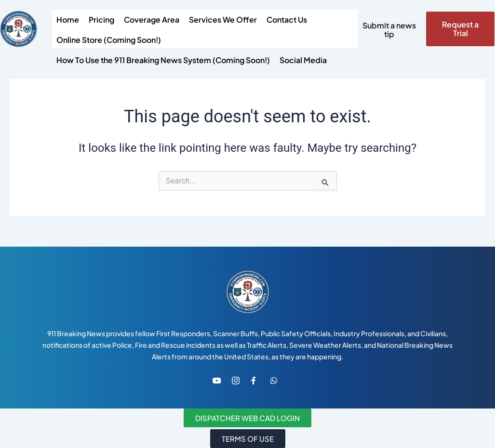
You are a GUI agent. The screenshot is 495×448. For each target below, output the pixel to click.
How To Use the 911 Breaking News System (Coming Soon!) (163, 60)
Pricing (101, 20)
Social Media (303, 60)
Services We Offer (223, 20)
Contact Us (287, 20)
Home (68, 20)
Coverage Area (152, 20)
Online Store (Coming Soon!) (109, 40)
